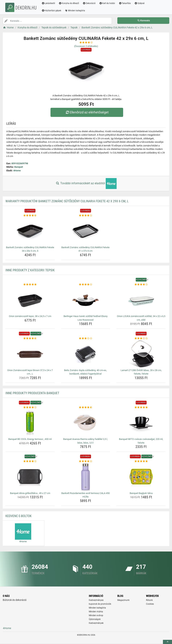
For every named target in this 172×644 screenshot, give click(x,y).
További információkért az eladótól (86, 184)
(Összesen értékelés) (86, 46)
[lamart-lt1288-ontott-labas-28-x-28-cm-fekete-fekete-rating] (141, 338)
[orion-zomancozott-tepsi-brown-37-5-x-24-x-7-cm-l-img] (30, 354)
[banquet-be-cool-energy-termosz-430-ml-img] (30, 423)
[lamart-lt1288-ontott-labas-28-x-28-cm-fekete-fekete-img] (141, 354)
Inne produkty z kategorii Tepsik (30, 270)
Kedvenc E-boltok (19, 516)
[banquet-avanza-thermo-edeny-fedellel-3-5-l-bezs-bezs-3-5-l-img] (86, 423)
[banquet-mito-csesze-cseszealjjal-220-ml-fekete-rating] (141, 407)
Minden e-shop (96, 615)
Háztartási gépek (52, 11)
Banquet (19, 167)
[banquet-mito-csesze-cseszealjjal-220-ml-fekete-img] (141, 423)
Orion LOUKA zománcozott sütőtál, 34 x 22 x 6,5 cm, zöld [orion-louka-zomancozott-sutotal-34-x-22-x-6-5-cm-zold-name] (141, 318)
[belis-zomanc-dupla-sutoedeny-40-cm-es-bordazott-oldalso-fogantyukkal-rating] (86, 338)
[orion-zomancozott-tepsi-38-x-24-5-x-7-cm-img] (30, 300)
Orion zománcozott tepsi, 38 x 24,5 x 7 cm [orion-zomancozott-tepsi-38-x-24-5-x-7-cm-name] (30, 316)
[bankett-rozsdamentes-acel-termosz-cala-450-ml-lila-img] (86, 477)
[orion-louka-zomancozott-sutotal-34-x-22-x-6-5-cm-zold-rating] (141, 285)
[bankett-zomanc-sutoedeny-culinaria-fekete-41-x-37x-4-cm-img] (86, 231)
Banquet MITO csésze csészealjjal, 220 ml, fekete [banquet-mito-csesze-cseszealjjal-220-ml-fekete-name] (141, 441)
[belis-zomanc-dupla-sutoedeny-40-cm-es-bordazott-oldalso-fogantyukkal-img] (86, 354)
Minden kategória (76, 11)
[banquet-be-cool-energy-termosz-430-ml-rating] (30, 407)
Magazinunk (123, 600)
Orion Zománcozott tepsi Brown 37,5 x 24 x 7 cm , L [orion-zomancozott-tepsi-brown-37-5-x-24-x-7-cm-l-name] (30, 372)
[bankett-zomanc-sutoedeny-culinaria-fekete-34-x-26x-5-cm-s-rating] (30, 216)
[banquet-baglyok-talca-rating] (141, 461)
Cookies (150, 604)
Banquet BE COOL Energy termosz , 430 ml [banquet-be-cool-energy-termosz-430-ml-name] (30, 439)
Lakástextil (49, 3)
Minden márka (96, 612)
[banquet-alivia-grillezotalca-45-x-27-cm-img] (30, 477)
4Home (17, 171)
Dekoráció (90, 3)
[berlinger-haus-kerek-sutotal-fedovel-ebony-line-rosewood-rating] (86, 285)
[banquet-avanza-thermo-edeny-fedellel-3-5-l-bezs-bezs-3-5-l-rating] (86, 407)
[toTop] (167, 642)
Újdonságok (95, 619)
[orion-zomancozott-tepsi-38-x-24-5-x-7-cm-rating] (30, 285)
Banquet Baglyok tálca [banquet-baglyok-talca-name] (141, 493)
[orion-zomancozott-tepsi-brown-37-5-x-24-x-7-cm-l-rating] (30, 338)
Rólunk (149, 600)
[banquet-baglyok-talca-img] (141, 477)
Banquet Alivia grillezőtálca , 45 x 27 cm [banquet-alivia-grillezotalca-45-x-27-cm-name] (30, 493)
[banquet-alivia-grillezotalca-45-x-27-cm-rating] (30, 461)
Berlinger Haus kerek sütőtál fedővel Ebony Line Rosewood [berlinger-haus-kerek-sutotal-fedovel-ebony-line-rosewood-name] (86, 318)
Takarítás (125, 3)
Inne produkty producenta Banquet (32, 393)
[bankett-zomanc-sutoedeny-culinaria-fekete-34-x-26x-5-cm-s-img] (30, 231)
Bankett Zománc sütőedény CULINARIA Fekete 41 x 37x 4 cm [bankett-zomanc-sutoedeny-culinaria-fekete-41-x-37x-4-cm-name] (85, 249)
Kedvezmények (96, 623)
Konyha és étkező (70, 3)
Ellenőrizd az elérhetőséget (87, 112)
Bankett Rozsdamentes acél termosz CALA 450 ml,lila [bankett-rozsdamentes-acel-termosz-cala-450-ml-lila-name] (86, 495)
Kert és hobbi (108, 3)
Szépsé (140, 3)
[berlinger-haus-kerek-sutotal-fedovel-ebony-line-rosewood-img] (86, 300)
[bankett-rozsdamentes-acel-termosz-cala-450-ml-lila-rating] (86, 461)
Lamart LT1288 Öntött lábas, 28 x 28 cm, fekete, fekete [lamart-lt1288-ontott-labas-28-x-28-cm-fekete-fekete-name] (141, 372)
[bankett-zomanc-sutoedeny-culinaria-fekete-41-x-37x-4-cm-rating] (86, 216)
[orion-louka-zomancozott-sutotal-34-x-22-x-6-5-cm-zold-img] (141, 300)
